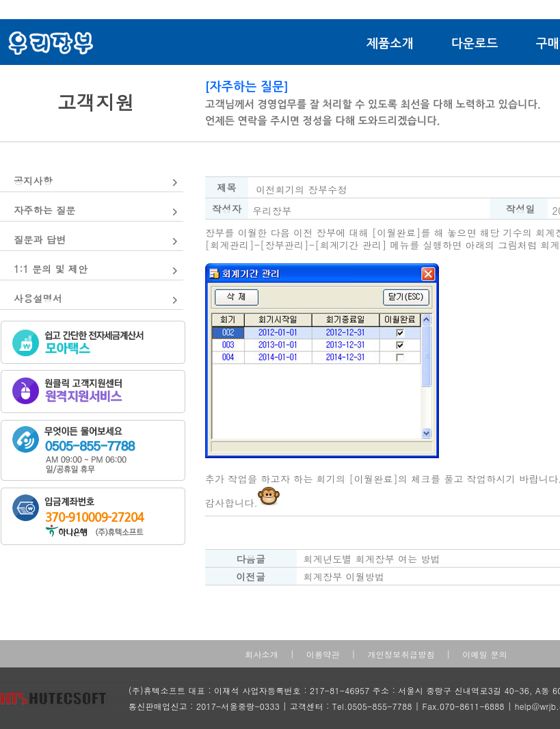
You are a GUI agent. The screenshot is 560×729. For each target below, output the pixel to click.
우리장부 (272, 211)
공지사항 (33, 181)
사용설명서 (38, 298)
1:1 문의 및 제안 (51, 269)
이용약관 (323, 654)
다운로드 (475, 44)
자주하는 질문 (45, 210)
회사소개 (262, 654)
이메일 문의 (485, 654)
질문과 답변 (40, 239)
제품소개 (390, 44)
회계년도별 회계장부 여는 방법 (372, 559)
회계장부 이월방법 (344, 576)
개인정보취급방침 (401, 654)
